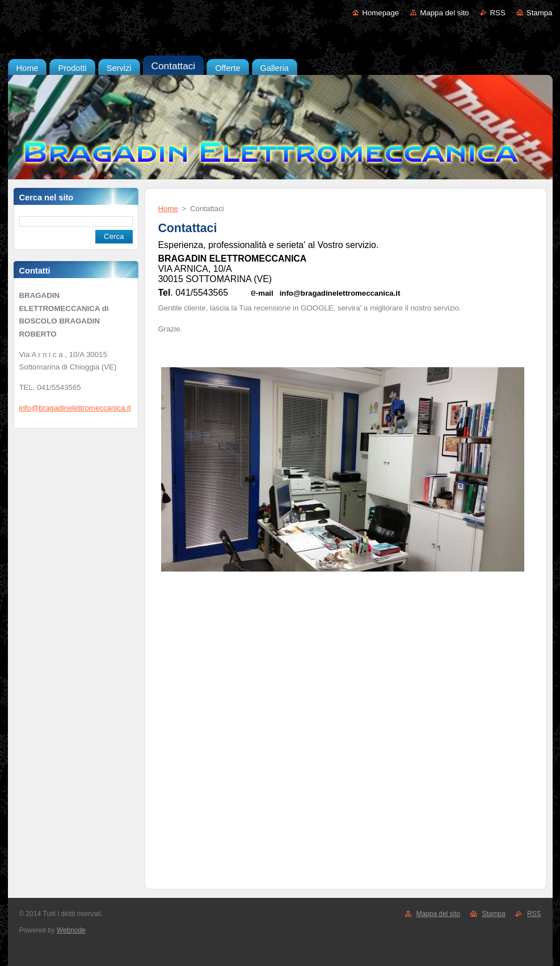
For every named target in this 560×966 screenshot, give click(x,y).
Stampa (540, 13)
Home (168, 209)
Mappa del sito (444, 13)
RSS (498, 13)
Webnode (71, 930)
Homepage (380, 13)
